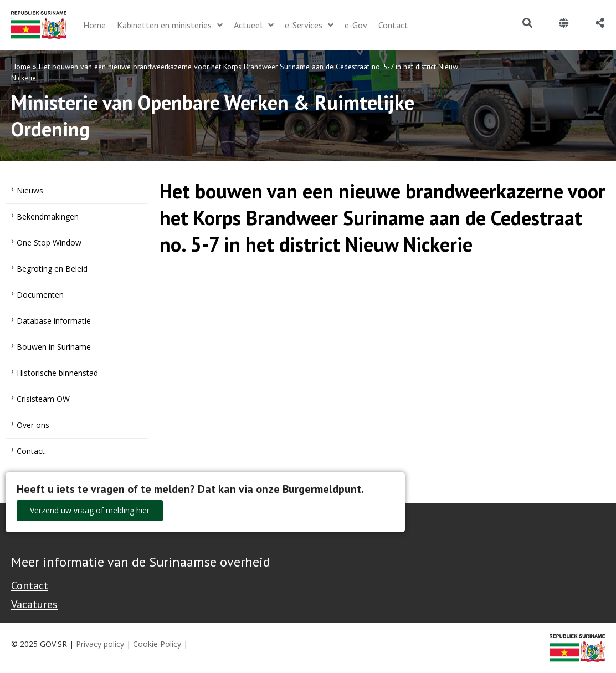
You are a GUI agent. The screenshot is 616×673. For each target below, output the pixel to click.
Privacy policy (100, 644)
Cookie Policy (157, 644)
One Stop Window (49, 243)
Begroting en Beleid (52, 269)
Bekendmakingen (48, 216)
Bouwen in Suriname (54, 347)
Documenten (40, 295)
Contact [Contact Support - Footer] (30, 585)
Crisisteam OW (43, 399)
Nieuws (30, 190)
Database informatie (54, 321)
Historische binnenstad (57, 373)
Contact (31, 451)
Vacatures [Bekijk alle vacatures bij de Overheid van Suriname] (34, 604)
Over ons (33, 425)
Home (21, 67)
